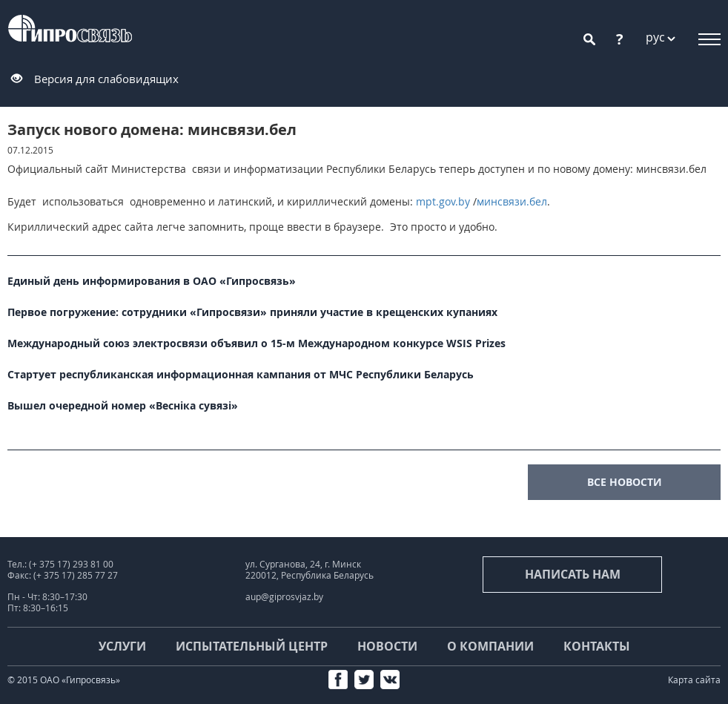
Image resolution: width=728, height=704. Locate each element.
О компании (490, 646)
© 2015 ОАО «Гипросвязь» (64, 680)
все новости (625, 482)
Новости (387, 646)
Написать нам (573, 574)
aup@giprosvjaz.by (284, 597)
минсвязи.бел (512, 201)
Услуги (122, 646)
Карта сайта (694, 680)
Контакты (597, 646)
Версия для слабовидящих (106, 79)
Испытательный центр (252, 646)
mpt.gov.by (443, 201)
